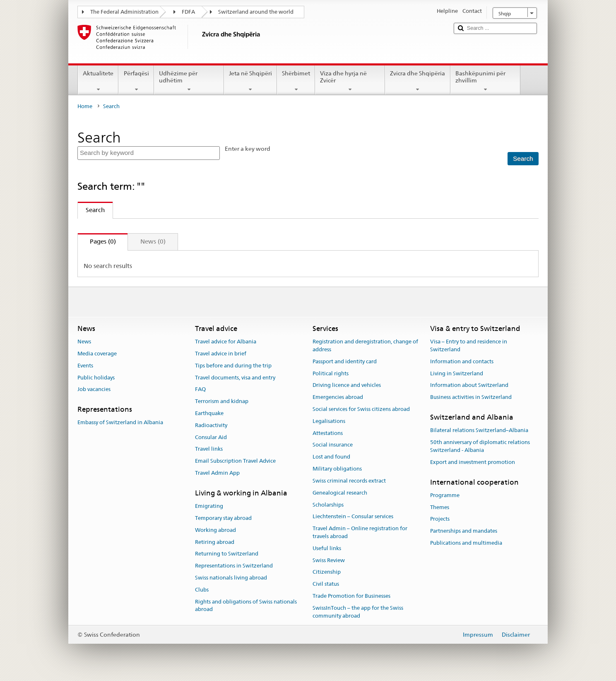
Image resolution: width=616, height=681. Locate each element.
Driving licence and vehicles (347, 385)
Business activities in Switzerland (471, 397)
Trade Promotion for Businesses (351, 596)
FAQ (200, 390)
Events (85, 366)
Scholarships (328, 505)
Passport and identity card (345, 361)
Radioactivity (211, 425)
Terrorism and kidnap (222, 401)
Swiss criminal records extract (349, 481)
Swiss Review (329, 560)
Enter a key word (248, 149)
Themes (440, 507)
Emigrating (209, 506)
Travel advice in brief (221, 354)
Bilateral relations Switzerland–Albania (479, 431)
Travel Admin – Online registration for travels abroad (360, 532)
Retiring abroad (215, 542)
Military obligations (337, 469)
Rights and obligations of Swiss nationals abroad (246, 606)
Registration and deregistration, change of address (365, 345)
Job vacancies (94, 390)
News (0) (153, 241)
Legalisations (329, 421)
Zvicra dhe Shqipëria (417, 81)
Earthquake (209, 413)
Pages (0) (97, 241)
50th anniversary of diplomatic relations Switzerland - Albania (480, 446)
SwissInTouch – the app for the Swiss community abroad (358, 612)
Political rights (331, 373)
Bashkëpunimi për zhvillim (485, 81)
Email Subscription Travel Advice (235, 461)
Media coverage (97, 354)
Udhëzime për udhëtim (189, 81)
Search (91, 210)
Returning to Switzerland (227, 554)
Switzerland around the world (256, 12)
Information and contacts (462, 361)
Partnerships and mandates (464, 531)
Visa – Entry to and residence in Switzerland (469, 345)
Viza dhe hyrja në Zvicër (350, 81)
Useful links (327, 548)
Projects (440, 519)
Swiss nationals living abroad (231, 578)
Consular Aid (211, 437)
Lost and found (331, 457)
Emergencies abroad (338, 397)
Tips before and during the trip (233, 366)
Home (85, 106)
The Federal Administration (124, 12)
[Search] (523, 159)
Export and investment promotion (473, 462)
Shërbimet (296, 81)
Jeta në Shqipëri (250, 81)
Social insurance (333, 445)
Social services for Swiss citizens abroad (361, 409)
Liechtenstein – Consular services (353, 517)
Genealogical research (340, 493)
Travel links (209, 449)
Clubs (202, 590)
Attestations (328, 433)
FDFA (188, 12)
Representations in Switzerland (234, 566)
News (84, 342)
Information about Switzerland (469, 385)
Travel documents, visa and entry (235, 378)
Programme (445, 495)
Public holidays (96, 378)
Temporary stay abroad (223, 518)
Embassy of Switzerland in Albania (120, 423)
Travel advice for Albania (226, 342)
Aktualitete (98, 81)
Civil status (326, 584)
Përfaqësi (136, 81)
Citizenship (327, 572)
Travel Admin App (217, 473)
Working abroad (215, 530)
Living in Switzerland (457, 373)
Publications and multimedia (466, 543)
